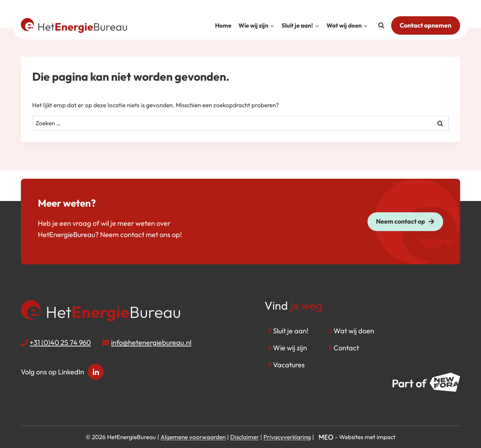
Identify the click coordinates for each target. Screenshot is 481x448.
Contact (346, 348)
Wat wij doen (354, 331)
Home (223, 25)
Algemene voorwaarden (193, 437)
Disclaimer (245, 437)
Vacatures (289, 365)
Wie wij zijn (290, 348)
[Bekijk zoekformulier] (381, 25)
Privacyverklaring (287, 437)
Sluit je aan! (291, 331)
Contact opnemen (425, 25)
